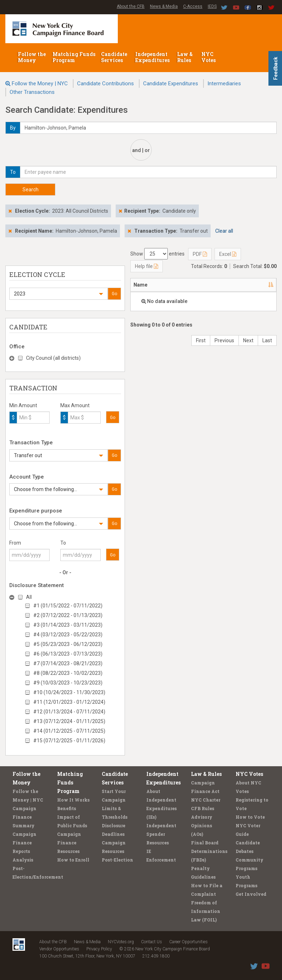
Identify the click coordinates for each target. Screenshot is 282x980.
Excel (228, 254)
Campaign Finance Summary (24, 817)
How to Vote (250, 817)
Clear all (224, 231)
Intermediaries (224, 84)
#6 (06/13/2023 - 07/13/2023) (68, 654)
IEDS (212, 6)
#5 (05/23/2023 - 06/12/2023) (68, 644)
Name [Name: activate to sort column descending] (140, 285)
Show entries (157, 254)
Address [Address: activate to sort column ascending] (173, 285)
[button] (59, 294)
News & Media (164, 6)
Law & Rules (185, 57)
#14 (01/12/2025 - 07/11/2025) (69, 731)
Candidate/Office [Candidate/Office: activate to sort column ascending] (218, 285)
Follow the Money (32, 57)
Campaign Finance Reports (24, 843)
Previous (224, 340)
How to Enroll (73, 860)
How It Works (73, 800)
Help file (147, 266)
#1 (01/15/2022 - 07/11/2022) (68, 606)
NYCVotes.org (121, 942)
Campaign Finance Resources (69, 843)
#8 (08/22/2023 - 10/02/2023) (68, 673)
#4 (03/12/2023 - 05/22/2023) (68, 635)
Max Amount (75, 405)
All (29, 597)
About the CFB (131, 6)
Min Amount (23, 405)
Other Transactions (32, 92)
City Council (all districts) (53, 358)
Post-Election (117, 860)
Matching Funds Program (74, 57)
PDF (200, 254)
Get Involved (251, 894)
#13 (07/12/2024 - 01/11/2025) (69, 721)
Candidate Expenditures (171, 84)
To (63, 543)
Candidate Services (114, 57)
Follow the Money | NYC (40, 84)
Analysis (23, 860)
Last (267, 340)
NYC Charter (206, 800)
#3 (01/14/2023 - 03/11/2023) (68, 625)
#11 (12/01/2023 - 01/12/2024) (69, 702)
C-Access (193, 6)
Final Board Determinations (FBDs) (209, 851)
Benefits (67, 808)
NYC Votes (209, 57)
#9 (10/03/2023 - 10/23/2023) (68, 683)
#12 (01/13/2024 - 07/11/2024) (69, 712)
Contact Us (152, 942)
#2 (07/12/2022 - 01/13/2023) (68, 615)
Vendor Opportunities (59, 949)
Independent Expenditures (153, 57)
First (201, 340)
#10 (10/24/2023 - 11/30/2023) (69, 692)
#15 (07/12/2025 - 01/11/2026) (69, 741)
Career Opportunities (188, 942)
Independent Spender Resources (161, 834)
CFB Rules (203, 808)
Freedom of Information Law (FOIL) (206, 911)
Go (114, 294)
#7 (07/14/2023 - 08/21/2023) (68, 663)
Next (248, 340)
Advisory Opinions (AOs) (202, 825)
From (15, 543)
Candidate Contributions (105, 84)
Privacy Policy (99, 949)
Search (31, 190)
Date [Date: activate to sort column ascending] (259, 285)
